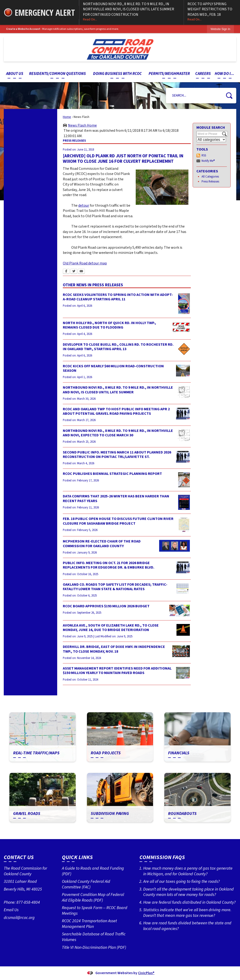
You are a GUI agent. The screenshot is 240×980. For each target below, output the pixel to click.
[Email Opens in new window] (81, 272)
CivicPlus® (146, 973)
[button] (229, 96)
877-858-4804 (28, 902)
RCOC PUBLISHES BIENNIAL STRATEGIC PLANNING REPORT (112, 474)
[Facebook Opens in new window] (66, 272)
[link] (221, 29)
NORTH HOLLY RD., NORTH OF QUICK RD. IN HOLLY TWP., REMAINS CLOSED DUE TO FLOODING (109, 325)
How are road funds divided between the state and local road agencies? (187, 926)
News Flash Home (82, 125)
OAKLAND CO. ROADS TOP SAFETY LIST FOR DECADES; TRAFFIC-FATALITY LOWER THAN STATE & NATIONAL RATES (115, 587)
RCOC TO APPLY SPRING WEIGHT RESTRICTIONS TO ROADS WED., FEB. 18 (212, 12)
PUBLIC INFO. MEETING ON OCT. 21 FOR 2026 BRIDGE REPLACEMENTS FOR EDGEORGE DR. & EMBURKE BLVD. (109, 565)
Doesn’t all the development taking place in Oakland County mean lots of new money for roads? (188, 892)
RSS (204, 155)
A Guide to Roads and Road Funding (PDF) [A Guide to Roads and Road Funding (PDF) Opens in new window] (93, 871)
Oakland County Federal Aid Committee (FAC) (86, 884)
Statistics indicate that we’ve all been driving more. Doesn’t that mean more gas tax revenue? (187, 913)
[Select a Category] (211, 140)
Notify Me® (208, 161)
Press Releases (210, 182)
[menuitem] (15, 74)
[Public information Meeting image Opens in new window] (183, 414)
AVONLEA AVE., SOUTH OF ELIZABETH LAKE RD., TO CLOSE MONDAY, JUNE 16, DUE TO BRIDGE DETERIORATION (111, 628)
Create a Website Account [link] (23, 29)
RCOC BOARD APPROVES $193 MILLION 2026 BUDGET (106, 606)
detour (84, 205)
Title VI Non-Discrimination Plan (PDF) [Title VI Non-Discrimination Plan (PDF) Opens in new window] (94, 947)
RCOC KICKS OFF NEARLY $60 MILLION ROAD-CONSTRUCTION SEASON (113, 368)
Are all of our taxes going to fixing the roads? (181, 881)
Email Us (11, 910)
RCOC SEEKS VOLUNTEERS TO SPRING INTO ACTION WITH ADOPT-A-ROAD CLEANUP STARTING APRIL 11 (118, 297)
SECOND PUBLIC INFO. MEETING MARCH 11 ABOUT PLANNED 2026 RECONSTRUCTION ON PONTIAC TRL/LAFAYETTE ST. (117, 455)
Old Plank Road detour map (85, 263)
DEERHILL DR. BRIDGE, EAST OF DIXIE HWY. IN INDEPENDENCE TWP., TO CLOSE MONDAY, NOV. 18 (114, 649)
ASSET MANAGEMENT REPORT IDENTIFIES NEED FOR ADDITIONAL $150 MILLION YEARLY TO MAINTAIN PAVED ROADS (117, 671)
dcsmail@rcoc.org (19, 918)
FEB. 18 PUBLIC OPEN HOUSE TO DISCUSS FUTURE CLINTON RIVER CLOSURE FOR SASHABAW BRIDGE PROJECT (118, 521)
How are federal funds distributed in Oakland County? (189, 902)
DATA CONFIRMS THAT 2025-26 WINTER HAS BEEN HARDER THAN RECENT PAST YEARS (116, 498)
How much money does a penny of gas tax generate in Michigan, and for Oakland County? (188, 871)
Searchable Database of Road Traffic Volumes (94, 937)
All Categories (210, 177)
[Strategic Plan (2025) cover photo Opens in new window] (184, 480)
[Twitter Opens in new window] (74, 272)
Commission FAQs (162, 857)
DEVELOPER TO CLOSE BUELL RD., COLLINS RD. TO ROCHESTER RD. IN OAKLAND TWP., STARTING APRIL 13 (118, 347)
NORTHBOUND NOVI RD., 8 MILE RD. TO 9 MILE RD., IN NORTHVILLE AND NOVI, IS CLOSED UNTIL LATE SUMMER (118, 390)
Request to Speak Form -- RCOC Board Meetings (95, 910)
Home (67, 117)
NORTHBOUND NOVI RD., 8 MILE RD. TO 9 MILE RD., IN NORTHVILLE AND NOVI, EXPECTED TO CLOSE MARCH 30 (118, 433)
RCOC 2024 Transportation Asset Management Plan (89, 924)
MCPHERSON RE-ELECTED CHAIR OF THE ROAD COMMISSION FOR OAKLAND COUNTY (102, 544)
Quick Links (77, 857)
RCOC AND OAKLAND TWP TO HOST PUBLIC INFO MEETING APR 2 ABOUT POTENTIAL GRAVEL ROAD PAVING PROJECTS (116, 411)
